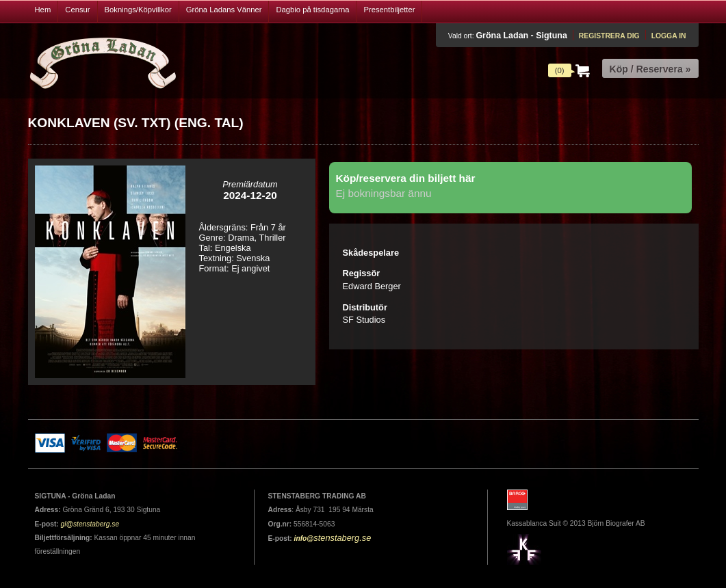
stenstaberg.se (342, 538)
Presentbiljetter (389, 10)
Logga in (669, 36)
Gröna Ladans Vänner (224, 10)
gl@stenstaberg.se (90, 524)
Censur (77, 10)
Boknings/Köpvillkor (138, 10)
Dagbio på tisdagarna (312, 10)
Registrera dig (609, 36)
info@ (304, 538)
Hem (43, 10)
